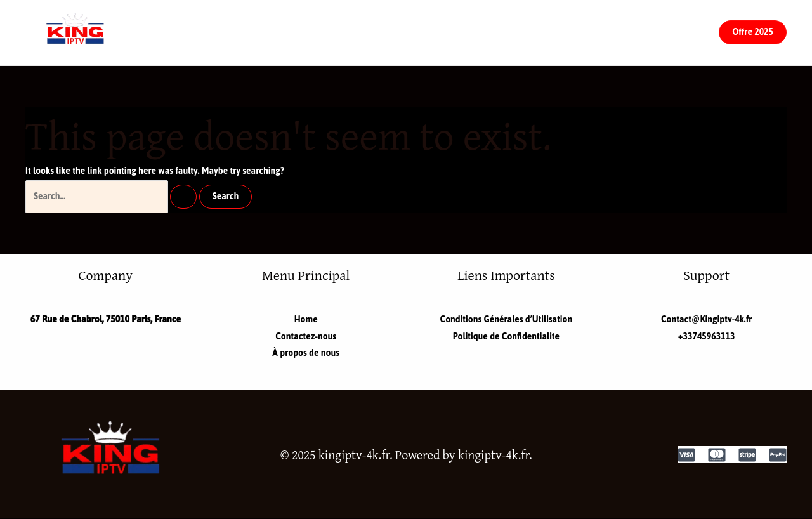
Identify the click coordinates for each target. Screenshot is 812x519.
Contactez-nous (377, 32)
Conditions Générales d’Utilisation (507, 319)
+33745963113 (707, 337)
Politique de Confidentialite (506, 337)
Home (291, 32)
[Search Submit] (183, 197)
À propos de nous (492, 32)
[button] (753, 32)
